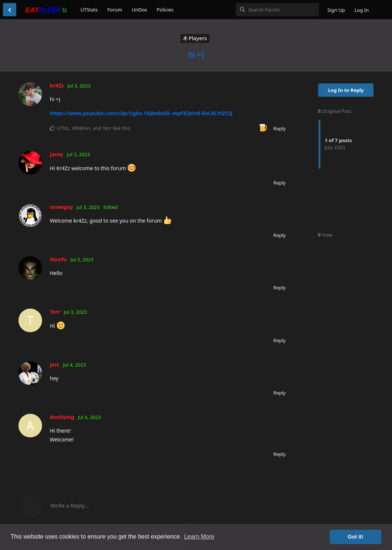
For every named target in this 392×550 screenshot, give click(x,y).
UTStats (89, 10)
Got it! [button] (355, 537)
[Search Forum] (277, 10)
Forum (115, 10)
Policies (165, 10)
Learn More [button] (199, 537)
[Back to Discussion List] (10, 10)
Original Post (334, 111)
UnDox (140, 10)
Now (325, 235)
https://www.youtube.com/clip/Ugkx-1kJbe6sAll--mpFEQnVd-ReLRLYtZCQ (141, 113)
